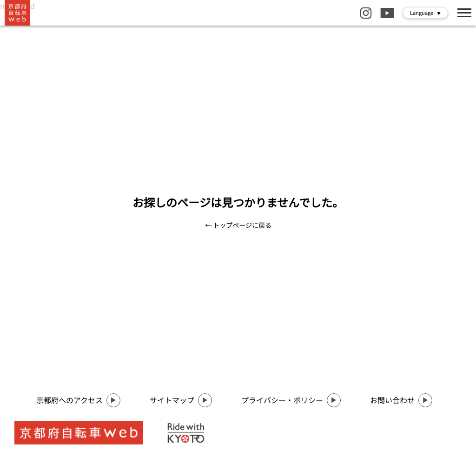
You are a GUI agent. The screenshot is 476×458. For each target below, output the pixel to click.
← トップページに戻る (238, 225)
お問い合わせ (401, 400)
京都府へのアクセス (78, 400)
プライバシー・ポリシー (291, 400)
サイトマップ (181, 400)
